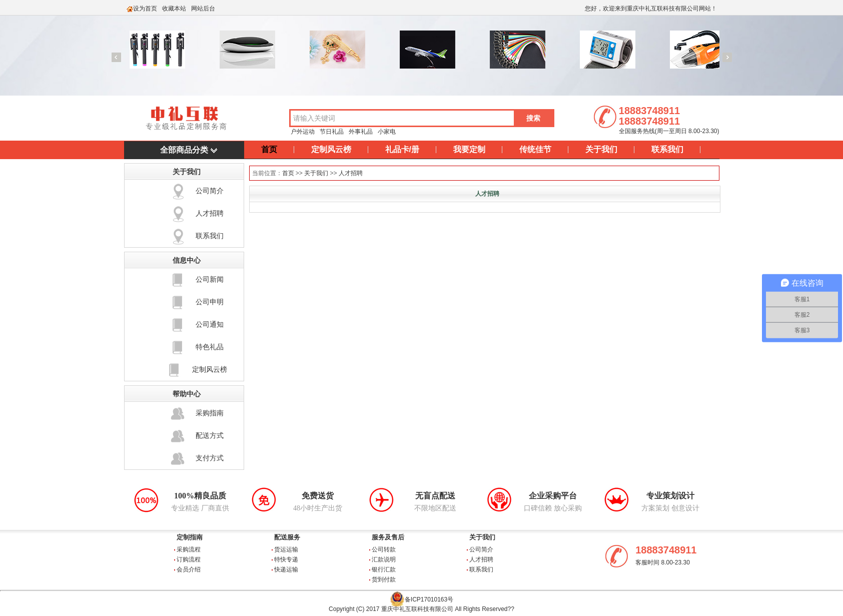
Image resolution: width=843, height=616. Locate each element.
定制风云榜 (331, 149)
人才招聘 (210, 213)
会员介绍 (189, 569)
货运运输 (286, 549)
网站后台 (203, 9)
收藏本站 (174, 9)
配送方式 (210, 435)
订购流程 (189, 559)
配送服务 (287, 537)
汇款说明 (384, 559)
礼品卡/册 (402, 149)
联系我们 (667, 149)
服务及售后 (388, 537)
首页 (269, 149)
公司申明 (210, 302)
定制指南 (190, 537)
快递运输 (286, 569)
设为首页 (145, 9)
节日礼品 (332, 132)
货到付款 (384, 579)
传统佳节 (535, 149)
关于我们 (601, 149)
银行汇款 (384, 569)
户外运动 (303, 132)
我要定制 (469, 149)
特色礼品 (210, 347)
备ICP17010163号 (429, 599)
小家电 (387, 132)
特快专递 (286, 559)
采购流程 (189, 549)
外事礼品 (361, 132)
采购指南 (210, 413)
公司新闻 (210, 279)
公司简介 (210, 191)
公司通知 (210, 324)
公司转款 (384, 549)
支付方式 (210, 458)
